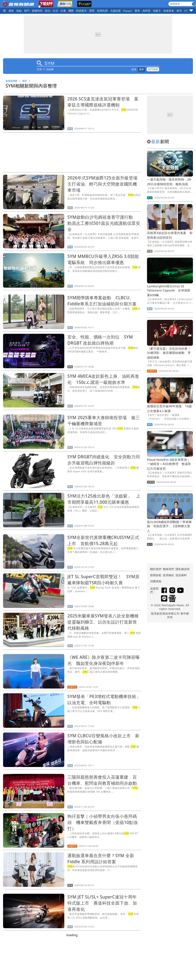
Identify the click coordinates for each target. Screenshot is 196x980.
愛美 (137, 11)
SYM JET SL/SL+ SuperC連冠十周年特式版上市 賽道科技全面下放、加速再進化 (102, 903)
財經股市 (81, 11)
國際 (71, 11)
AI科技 (146, 11)
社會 (63, 11)
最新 (11, 11)
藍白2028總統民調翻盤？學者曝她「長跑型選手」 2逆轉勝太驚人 (169, 526)
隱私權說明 (181, 569)
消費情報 (156, 581)
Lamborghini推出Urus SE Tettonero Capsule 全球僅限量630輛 (169, 291)
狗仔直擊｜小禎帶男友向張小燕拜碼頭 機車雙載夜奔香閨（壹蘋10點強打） (103, 822)
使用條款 (168, 575)
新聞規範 (156, 575)
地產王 (157, 11)
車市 (179, 11)
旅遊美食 (169, 11)
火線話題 (115, 11)
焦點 (19, 11)
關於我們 (156, 569)
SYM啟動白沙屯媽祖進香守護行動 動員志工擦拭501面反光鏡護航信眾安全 (104, 223)
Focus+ (128, 11)
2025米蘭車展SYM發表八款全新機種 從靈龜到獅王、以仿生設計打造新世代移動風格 (105, 622)
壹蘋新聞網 (11, 81)
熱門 (27, 11)
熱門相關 (153, 69)
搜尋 (25, 81)
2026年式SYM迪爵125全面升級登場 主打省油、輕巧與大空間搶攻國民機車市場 (105, 184)
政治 (48, 11)
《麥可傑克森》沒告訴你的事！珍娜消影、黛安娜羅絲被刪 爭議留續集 (169, 353)
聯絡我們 (168, 569)
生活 (56, 11)
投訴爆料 (181, 575)
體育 (92, 11)
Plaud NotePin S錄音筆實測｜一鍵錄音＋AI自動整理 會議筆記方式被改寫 (169, 464)
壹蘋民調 (102, 11)
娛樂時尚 (37, 11)
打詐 (187, 11)
